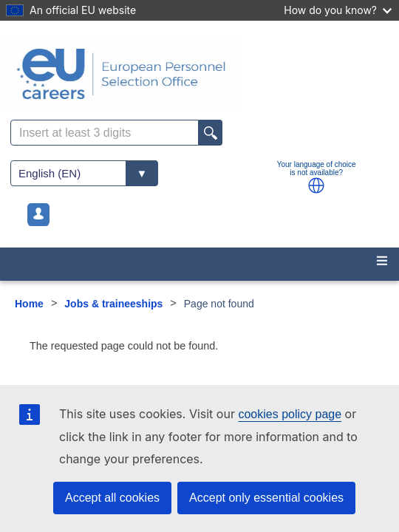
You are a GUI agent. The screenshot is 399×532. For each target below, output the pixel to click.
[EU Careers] (199, 74)
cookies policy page (290, 414)
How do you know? (338, 10)
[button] (316, 185)
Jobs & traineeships (113, 304)
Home (29, 304)
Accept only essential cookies (266, 498)
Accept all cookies (112, 498)
